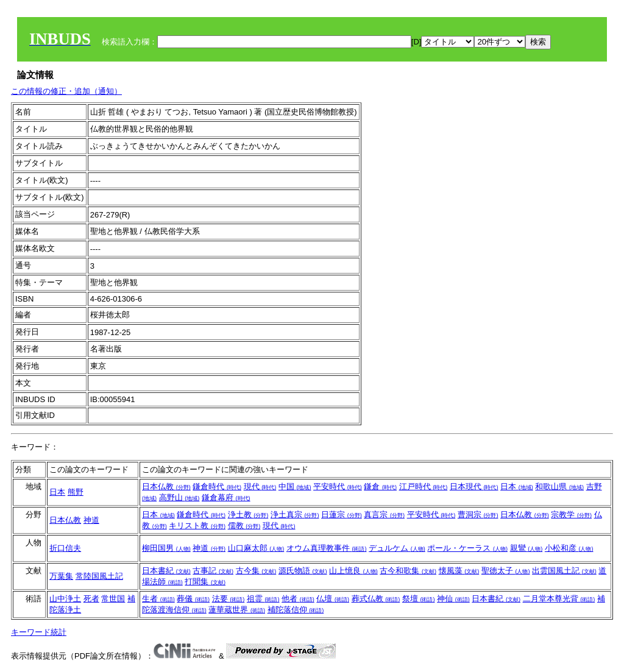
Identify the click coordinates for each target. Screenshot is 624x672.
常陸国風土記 (99, 576)
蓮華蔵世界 (237, 610)
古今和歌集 (408, 571)
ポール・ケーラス (467, 548)
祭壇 (419, 599)
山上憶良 (353, 571)
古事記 (213, 571)
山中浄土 (65, 599)
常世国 (113, 599)
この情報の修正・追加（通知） (66, 91)
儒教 (244, 525)
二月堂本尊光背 (559, 599)
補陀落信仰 (296, 610)
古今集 (256, 571)
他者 (298, 599)
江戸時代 (424, 486)
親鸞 (526, 548)
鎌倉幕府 (226, 497)
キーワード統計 (39, 632)
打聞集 (205, 582)
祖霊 (263, 599)
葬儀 (193, 599)
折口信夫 (65, 548)
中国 (295, 486)
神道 (91, 520)
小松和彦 (569, 548)
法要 (229, 599)
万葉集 (61, 576)
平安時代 (338, 486)
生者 (158, 599)
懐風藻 (459, 571)
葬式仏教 (376, 599)
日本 (57, 492)
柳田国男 (166, 548)
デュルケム (397, 548)
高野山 (179, 497)
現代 (260, 486)
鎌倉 (380, 486)
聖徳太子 (506, 571)
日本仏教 (166, 486)
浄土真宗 (295, 515)
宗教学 (571, 515)
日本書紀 (166, 571)
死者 (91, 599)
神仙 (453, 599)
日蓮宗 (342, 515)
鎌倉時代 (217, 486)
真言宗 (384, 515)
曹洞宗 (478, 515)
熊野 (76, 492)
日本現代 (474, 486)
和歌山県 (559, 486)
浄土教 (248, 515)
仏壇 (333, 599)
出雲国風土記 (564, 571)
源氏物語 (303, 571)
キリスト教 (197, 525)
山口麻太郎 (256, 548)
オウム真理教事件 (327, 548)
